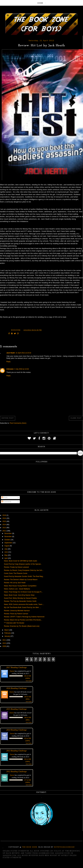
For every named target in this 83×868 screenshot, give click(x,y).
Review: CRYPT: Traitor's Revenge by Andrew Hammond (24, 617)
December (8, 533)
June (6, 552)
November (8, 536)
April (6, 558)
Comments (6, 502)
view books (29, 681)
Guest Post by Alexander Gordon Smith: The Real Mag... (24, 576)
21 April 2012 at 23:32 (23, 353)
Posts (4, 498)
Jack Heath (11, 353)
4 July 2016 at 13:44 (22, 369)
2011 (5, 640)
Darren (12, 671)
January (7, 636)
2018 (5, 515)
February (8, 633)
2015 (5, 521)
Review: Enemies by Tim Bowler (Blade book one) (22, 626)
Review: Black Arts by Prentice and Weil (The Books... (23, 620)
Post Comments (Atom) (18, 423)
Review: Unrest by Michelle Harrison (17, 611)
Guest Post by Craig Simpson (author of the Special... (23, 564)
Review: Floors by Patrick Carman (16, 614)
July (6, 549)
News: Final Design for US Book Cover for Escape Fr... (23, 592)
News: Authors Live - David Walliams (17, 589)
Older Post (76, 418)
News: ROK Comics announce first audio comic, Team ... (24, 604)
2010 (5, 643)
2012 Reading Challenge (16, 771)
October (7, 540)
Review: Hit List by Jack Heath (15, 583)
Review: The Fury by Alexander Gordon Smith (20, 601)
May (6, 555)
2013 (5, 528)
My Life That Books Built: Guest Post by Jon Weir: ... (22, 607)
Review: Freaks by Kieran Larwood (16, 567)
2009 (5, 646)
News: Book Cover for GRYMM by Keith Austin (21, 561)
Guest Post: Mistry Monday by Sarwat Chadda (20, 598)
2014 (5, 525)
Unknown (10, 369)
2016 (5, 518)
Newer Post (8, 418)
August (7, 546)
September (9, 543)
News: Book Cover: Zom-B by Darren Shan (19, 595)
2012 (5, 531)
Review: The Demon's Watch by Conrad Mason (21, 580)
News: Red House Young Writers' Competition (20, 586)
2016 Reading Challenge (16, 688)
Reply (8, 362)
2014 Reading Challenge (16, 730)
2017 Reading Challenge (16, 667)
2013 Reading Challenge (16, 751)
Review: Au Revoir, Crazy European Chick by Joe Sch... (24, 570)
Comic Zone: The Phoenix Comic (16, 573)
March (7, 630)
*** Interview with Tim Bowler (14, 623)
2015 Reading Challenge (16, 709)
